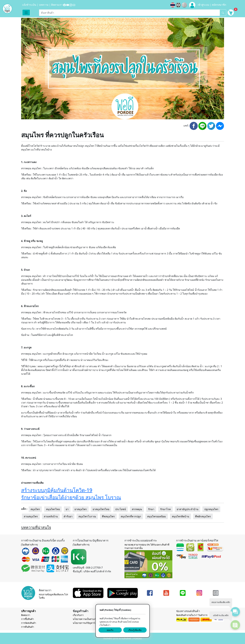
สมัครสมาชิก (219, 5)
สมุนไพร (35, 509)
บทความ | (45, 5)
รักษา (151, 509)
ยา (67, 509)
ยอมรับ (110, 630)
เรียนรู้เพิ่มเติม (135, 630)
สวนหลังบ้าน (51, 516)
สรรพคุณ (137, 509)
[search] (223, 13)
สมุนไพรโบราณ (87, 516)
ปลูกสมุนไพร (211, 509)
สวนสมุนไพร (31, 516)
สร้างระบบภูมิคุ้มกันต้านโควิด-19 (57, 490)
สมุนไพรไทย (53, 509)
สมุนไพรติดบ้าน (181, 516)
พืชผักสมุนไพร (203, 516)
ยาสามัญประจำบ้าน (188, 509)
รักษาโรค (165, 509)
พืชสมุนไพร (108, 516)
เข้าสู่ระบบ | (205, 5)
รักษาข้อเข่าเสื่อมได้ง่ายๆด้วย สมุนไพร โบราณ (71, 497)
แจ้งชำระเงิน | (31, 5)
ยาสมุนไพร (81, 509)
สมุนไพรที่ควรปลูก (131, 516)
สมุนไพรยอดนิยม (157, 516)
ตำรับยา (68, 516)
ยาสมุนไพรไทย (101, 509)
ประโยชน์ (121, 509)
